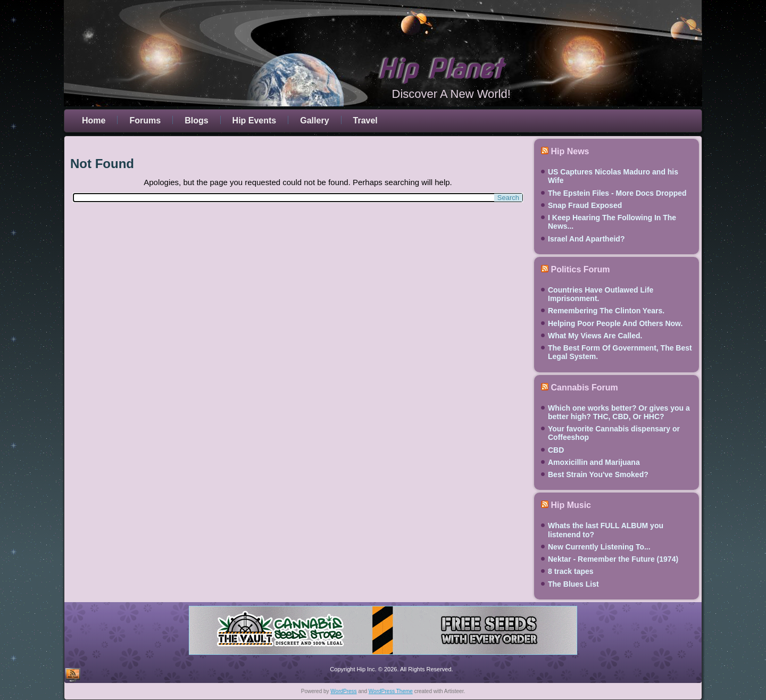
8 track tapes (571, 571)
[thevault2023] (383, 656)
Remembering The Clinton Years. (606, 311)
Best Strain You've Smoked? (598, 474)
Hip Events (255, 120)
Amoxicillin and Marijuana (594, 462)
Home (94, 120)
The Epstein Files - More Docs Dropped (617, 193)
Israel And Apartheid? (586, 239)
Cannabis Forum (584, 387)
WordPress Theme (391, 691)
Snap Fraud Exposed (585, 205)
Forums (145, 120)
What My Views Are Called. (595, 336)
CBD (556, 450)
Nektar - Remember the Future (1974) (613, 559)
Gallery (314, 120)
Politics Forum (580, 269)
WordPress (343, 691)
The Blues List (573, 584)
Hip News (570, 151)
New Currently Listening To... (599, 547)
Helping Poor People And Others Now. (615, 323)
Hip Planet (440, 69)
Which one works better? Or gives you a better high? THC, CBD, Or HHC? (619, 412)
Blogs (196, 120)
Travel (365, 120)
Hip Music (571, 505)
